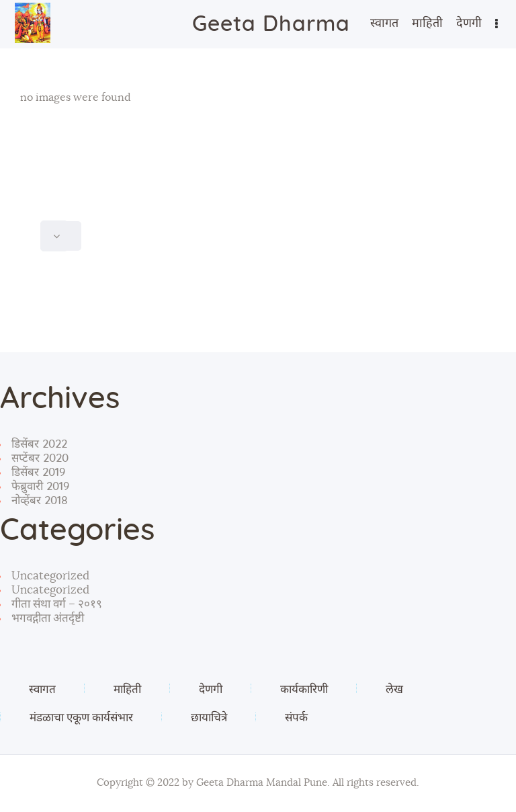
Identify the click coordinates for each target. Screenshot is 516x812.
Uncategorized (50, 576)
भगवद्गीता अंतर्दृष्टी (48, 618)
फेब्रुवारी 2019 (40, 486)
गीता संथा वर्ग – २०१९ (57, 604)
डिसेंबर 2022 (39, 444)
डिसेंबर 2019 (38, 472)
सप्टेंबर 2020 (40, 458)
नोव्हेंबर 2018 (40, 500)
